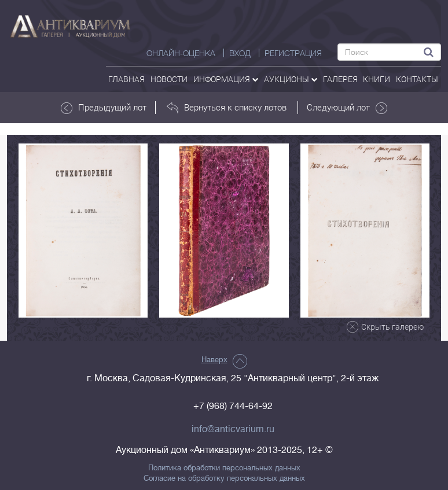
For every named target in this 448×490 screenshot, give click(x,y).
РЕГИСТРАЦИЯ (293, 53)
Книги (377, 79)
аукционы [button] (291, 79)
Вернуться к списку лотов (227, 108)
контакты (417, 79)
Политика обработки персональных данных (224, 468)
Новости (169, 79)
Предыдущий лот (104, 108)
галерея (340, 79)
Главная (126, 79)
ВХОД (240, 53)
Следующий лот (347, 108)
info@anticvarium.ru (233, 429)
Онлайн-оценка (181, 53)
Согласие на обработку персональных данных (224, 478)
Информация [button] (226, 79)
